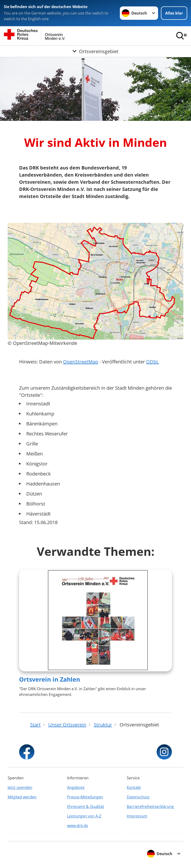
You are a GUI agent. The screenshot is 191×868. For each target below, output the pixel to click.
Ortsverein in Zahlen (50, 679)
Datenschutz (138, 797)
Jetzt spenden (20, 787)
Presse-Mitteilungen (85, 797)
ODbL (152, 362)
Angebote (76, 787)
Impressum (137, 816)
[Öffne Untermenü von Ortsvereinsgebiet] (95, 51)
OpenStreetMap (81, 362)
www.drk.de (78, 826)
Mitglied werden (22, 797)
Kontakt (134, 787)
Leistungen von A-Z (84, 816)
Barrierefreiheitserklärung (150, 807)
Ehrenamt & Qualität (86, 807)
